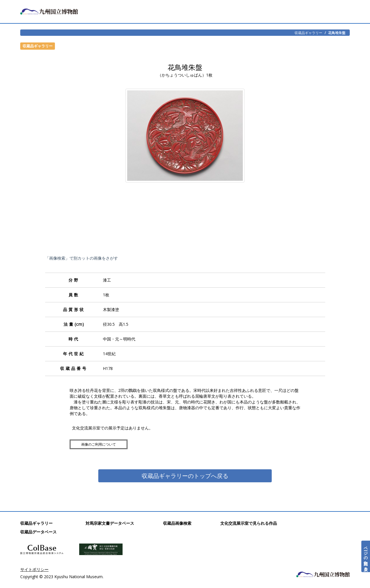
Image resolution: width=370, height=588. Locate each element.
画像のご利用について (99, 444)
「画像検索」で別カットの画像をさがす (82, 258)
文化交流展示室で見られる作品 (249, 523)
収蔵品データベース (38, 532)
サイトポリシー (34, 569)
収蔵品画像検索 (177, 523)
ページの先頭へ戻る (366, 556)
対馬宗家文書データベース (110, 523)
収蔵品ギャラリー (308, 33)
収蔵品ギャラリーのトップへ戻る (185, 476)
